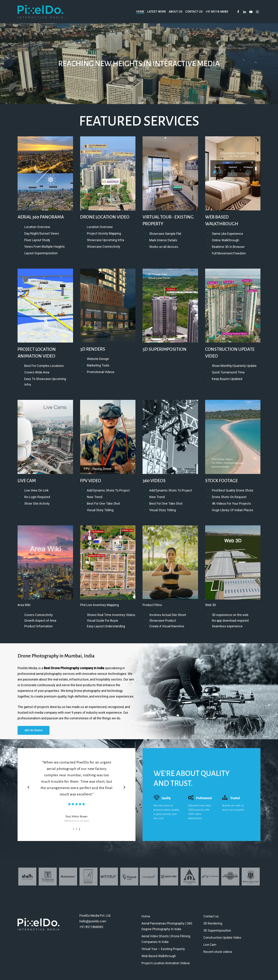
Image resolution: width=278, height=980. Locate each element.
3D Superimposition (217, 930)
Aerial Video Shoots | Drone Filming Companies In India (166, 939)
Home (146, 916)
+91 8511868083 (91, 927)
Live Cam (210, 945)
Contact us (211, 916)
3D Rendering (213, 923)
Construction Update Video (222, 938)
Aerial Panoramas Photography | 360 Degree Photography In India (167, 926)
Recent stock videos (218, 952)
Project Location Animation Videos (166, 963)
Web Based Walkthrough (159, 956)
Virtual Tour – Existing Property (163, 949)
